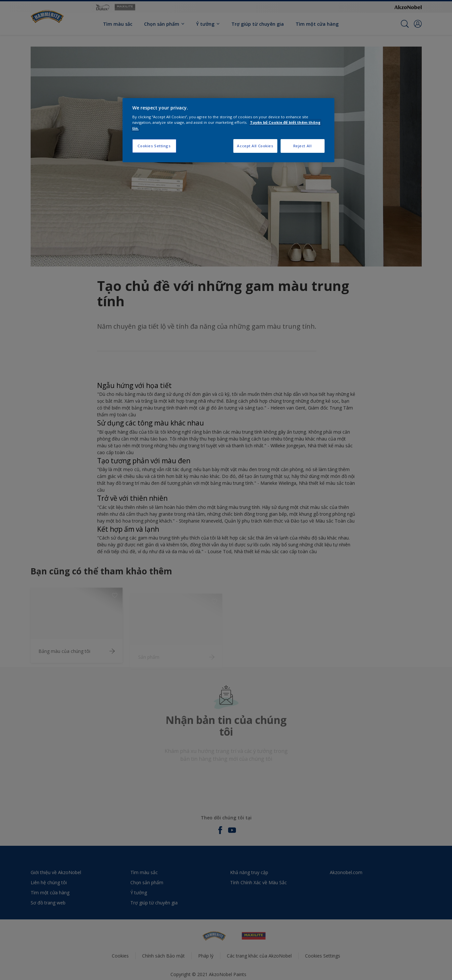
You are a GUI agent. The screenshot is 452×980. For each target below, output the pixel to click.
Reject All (303, 146)
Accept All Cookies (255, 146)
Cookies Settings (154, 146)
